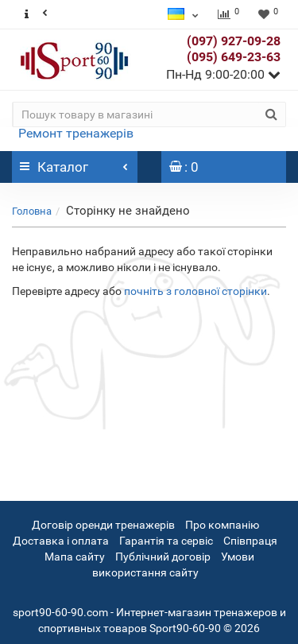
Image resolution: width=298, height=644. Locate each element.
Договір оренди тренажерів (103, 525)
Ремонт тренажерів (76, 133)
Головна (32, 211)
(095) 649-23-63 (234, 57)
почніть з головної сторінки (195, 291)
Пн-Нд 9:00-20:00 (223, 74)
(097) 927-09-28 (234, 41)
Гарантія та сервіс (167, 541)
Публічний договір (163, 557)
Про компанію (222, 525)
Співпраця (250, 541)
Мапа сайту (75, 557)
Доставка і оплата (62, 541)
